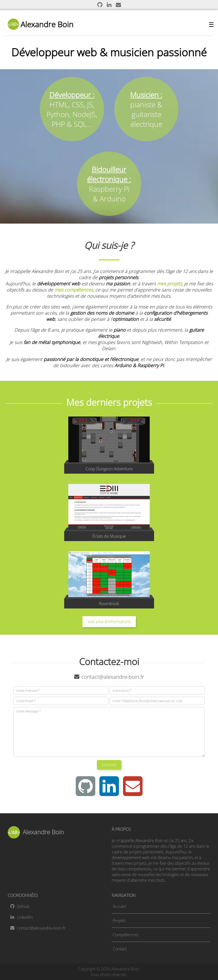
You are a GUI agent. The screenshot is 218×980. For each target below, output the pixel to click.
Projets (119, 921)
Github (20, 906)
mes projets (169, 284)
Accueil (119, 906)
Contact (120, 949)
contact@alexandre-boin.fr (109, 677)
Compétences (125, 935)
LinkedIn (21, 917)
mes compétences (74, 290)
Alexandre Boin (41, 24)
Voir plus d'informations (109, 622)
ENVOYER (109, 765)
